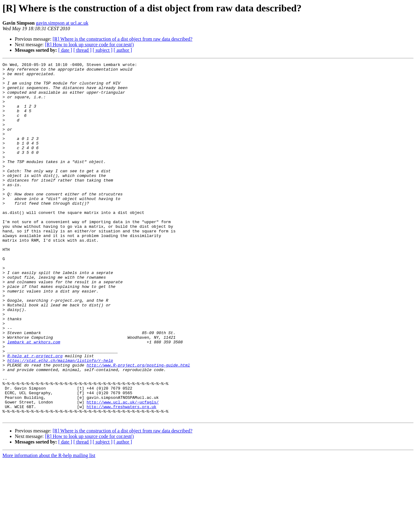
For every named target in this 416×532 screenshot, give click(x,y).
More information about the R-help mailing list (49, 527)
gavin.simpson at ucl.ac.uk (62, 23)
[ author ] (123, 50)
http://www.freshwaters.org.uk (121, 476)
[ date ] (65, 50)
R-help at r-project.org (35, 415)
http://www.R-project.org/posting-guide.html (138, 426)
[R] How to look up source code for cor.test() (89, 45)
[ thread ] (82, 50)
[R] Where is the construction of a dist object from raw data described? (123, 39)
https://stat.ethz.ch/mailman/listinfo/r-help (60, 420)
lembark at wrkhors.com (34, 398)
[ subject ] (103, 50)
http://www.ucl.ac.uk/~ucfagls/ (123, 470)
